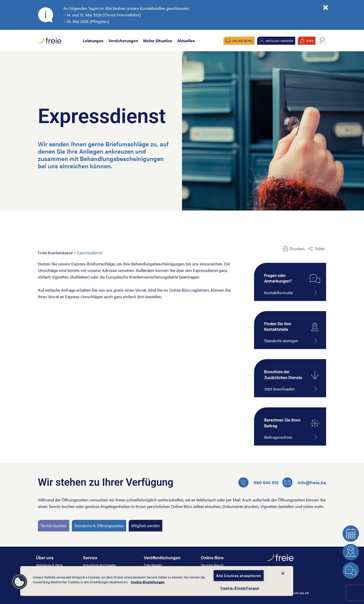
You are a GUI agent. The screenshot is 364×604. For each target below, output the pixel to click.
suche (322, 41)
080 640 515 (258, 482)
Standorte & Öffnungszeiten (99, 526)
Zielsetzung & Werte (49, 565)
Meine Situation (158, 41)
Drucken (297, 249)
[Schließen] (283, 573)
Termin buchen (54, 526)
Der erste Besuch (212, 565)
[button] (19, 582)
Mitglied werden (279, 41)
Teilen (320, 249)
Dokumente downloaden (99, 565)
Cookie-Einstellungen (148, 582)
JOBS (310, 41)
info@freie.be (304, 482)
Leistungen (93, 41)
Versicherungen (123, 41)
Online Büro (242, 41)
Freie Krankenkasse (55, 253)
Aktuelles (186, 41)
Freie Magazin (153, 565)
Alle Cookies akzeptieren (239, 575)
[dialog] (157, 581)
